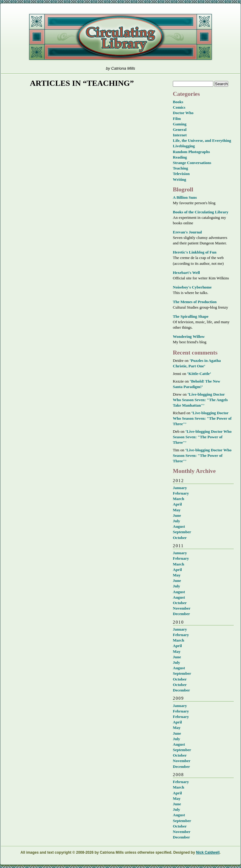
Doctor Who (183, 113)
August (179, 526)
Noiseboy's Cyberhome (192, 287)
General (180, 129)
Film (177, 119)
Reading (180, 157)
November (182, 608)
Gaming (180, 124)
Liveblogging (184, 146)
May (177, 510)
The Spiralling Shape (191, 316)
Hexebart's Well (186, 273)
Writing (180, 179)
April (177, 504)
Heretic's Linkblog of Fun (195, 252)
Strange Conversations (192, 163)
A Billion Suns (185, 197)
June (177, 515)
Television (181, 174)
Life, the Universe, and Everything (202, 140)
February (181, 493)
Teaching (180, 168)
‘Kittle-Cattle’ (199, 374)
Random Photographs (191, 152)
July (176, 521)
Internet (180, 135)
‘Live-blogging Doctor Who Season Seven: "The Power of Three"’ (202, 418)
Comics (179, 107)
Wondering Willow (189, 336)
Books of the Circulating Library (201, 212)
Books (178, 102)
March (178, 499)
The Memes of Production (195, 302)
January (180, 488)
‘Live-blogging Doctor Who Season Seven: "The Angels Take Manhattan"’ (200, 400)
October (180, 538)
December (181, 614)
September (182, 532)
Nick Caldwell (208, 852)
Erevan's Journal (187, 232)
